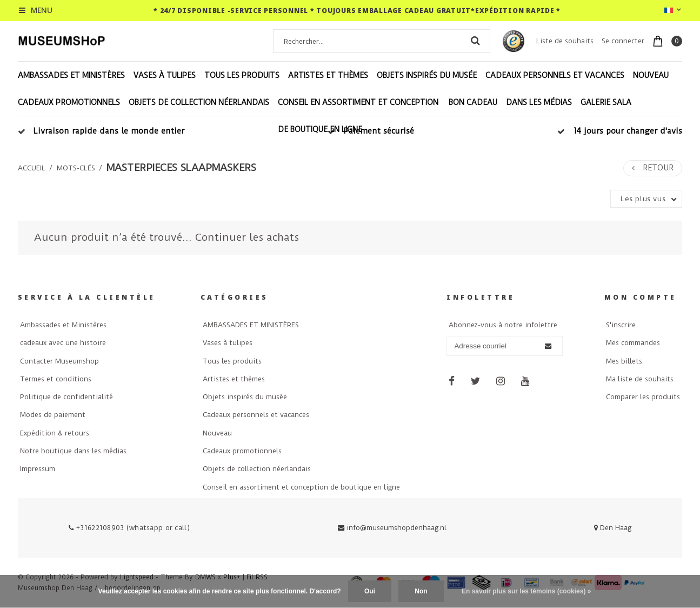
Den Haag (613, 528)
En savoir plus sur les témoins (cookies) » (526, 591)
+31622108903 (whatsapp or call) (129, 528)
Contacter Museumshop (59, 361)
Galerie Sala (606, 102)
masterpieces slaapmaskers (181, 168)
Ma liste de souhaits (640, 379)
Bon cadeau (473, 102)
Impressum (38, 469)
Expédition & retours (55, 433)
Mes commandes (633, 343)
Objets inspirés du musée (427, 75)
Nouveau (651, 75)
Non (421, 591)
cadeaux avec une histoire (63, 343)
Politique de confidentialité (66, 397)
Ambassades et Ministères (63, 325)
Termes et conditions (56, 379)
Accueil (32, 168)
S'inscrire (621, 325)
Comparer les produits (643, 397)
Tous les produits (242, 75)
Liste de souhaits (565, 41)
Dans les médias (539, 102)
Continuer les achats (247, 237)
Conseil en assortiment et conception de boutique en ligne (358, 116)
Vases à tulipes (165, 75)
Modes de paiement (53, 415)
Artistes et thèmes (328, 75)
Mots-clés (76, 168)
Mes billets (624, 361)
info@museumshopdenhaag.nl (392, 528)
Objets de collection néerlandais (199, 102)
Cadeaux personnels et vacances (555, 75)
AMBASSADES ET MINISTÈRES (71, 75)
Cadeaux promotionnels (69, 102)
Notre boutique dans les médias (73, 451)
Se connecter (623, 41)
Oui (370, 591)
